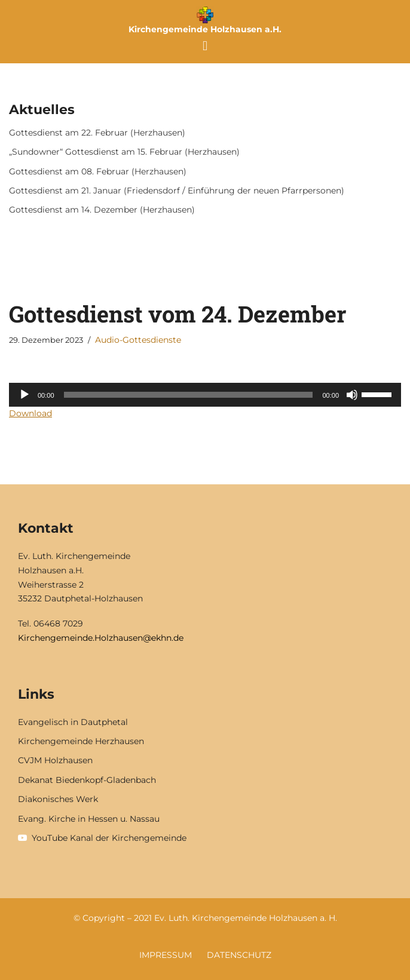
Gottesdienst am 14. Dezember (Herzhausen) (102, 210)
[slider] (189, 395)
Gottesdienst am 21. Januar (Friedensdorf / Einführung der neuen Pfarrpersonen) (177, 191)
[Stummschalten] (352, 395)
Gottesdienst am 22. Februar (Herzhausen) (97, 133)
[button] (205, 46)
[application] (205, 395)
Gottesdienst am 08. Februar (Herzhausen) (98, 171)
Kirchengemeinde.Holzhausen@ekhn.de (101, 638)
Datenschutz (239, 955)
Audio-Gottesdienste (138, 340)
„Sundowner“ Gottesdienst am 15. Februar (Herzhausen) (124, 152)
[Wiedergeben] (25, 395)
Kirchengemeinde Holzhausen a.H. (205, 29)
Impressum (166, 955)
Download (30, 413)
